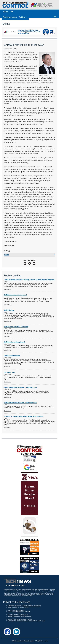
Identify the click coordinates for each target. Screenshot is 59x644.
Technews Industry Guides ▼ (15, 17)
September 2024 (8, 49)
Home (6, 12)
